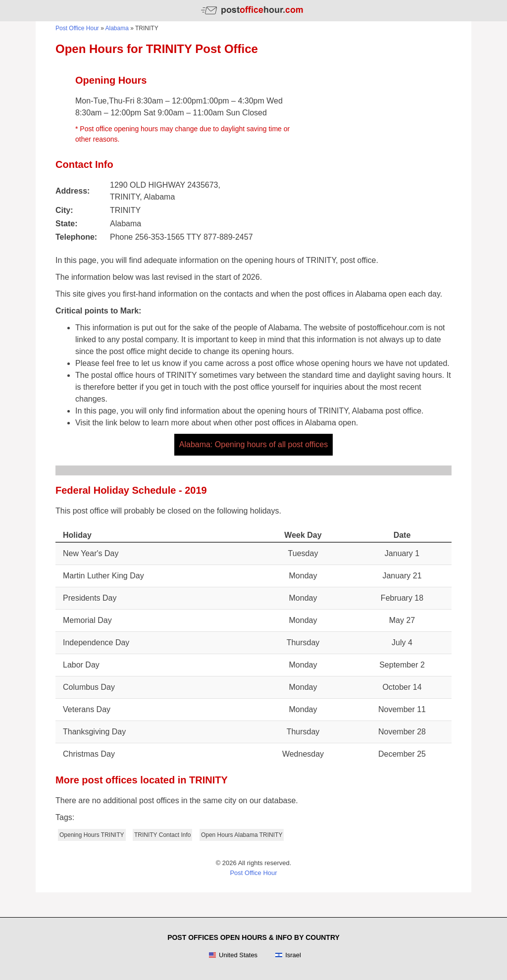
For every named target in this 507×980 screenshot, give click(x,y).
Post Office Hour (77, 28)
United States (233, 955)
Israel (288, 955)
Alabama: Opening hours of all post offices (253, 444)
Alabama (117, 28)
